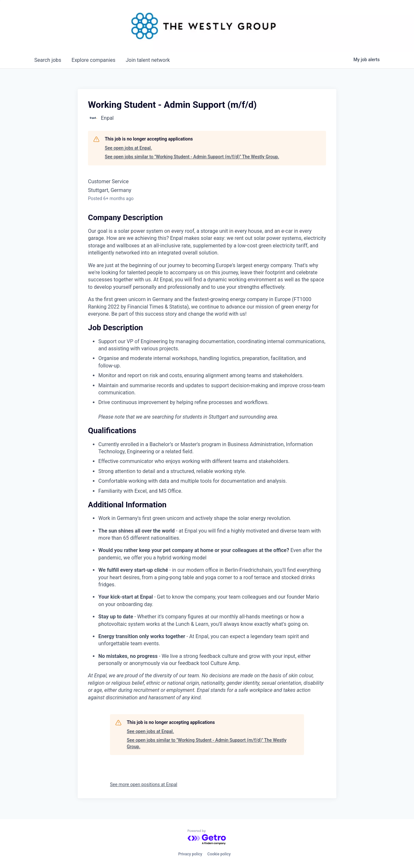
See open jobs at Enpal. (128, 148)
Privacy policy (190, 854)
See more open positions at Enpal (144, 784)
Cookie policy (219, 854)
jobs (48, 60)
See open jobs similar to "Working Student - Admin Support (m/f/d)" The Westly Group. (192, 157)
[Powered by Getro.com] (207, 837)
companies (93, 60)
